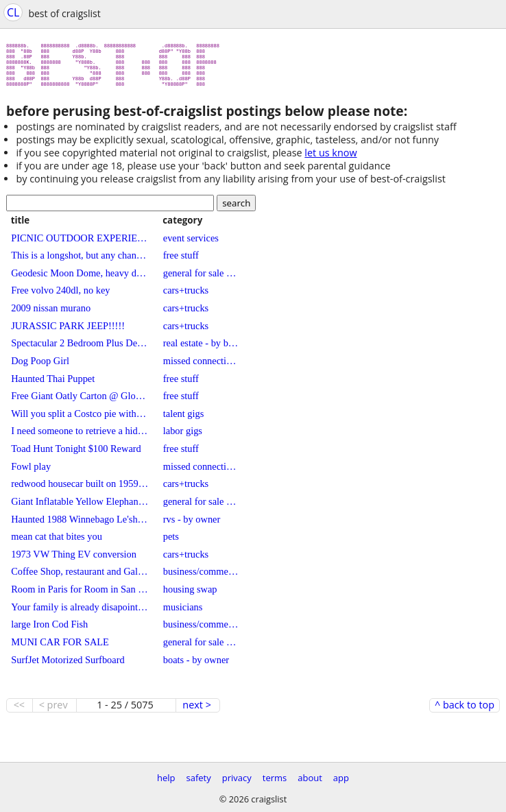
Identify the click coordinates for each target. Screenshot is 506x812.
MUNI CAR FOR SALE (60, 647)
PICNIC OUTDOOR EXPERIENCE (80, 243)
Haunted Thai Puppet (53, 384)
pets (171, 542)
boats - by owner (196, 665)
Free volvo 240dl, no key (60, 296)
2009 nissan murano (51, 313)
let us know (330, 158)
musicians (183, 612)
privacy (237, 778)
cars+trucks (186, 296)
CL (13, 12)
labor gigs (183, 436)
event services (191, 243)
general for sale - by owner (201, 278)
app (341, 778)
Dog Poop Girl (40, 366)
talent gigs (184, 419)
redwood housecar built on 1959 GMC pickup (80, 489)
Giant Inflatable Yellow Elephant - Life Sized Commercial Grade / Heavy (80, 507)
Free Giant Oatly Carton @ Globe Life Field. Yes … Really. (80, 401)
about (310, 778)
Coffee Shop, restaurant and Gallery (80, 577)
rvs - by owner (192, 525)
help (166, 778)
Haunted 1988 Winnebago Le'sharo (80, 525)
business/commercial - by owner (201, 577)
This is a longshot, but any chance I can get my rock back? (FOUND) (80, 261)
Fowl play (31, 472)
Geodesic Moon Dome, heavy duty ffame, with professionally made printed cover (80, 278)
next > (197, 710)
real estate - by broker (201, 348)
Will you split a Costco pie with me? (80, 419)
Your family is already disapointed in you (80, 612)
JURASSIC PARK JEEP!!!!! (68, 331)
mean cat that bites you (57, 542)
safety (199, 778)
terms (275, 778)
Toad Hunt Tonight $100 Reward (76, 454)
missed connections (201, 366)
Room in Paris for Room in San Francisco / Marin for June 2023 (80, 595)
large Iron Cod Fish (49, 630)
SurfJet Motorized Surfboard (68, 665)
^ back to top (465, 710)
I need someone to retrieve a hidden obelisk (80, 436)
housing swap (190, 595)
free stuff (181, 261)
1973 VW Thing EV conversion (74, 560)
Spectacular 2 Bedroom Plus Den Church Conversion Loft (80, 348)
